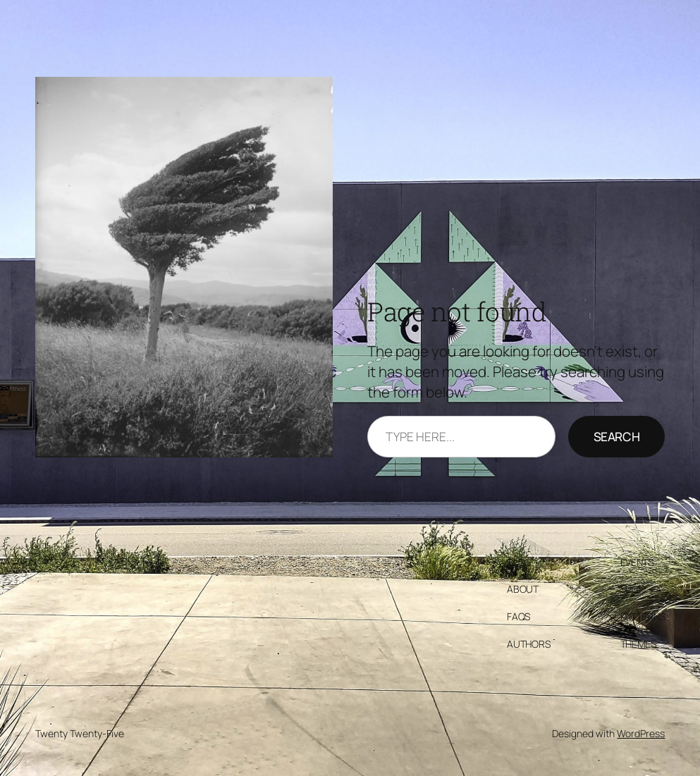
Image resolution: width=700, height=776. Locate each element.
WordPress (641, 733)
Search (617, 437)
